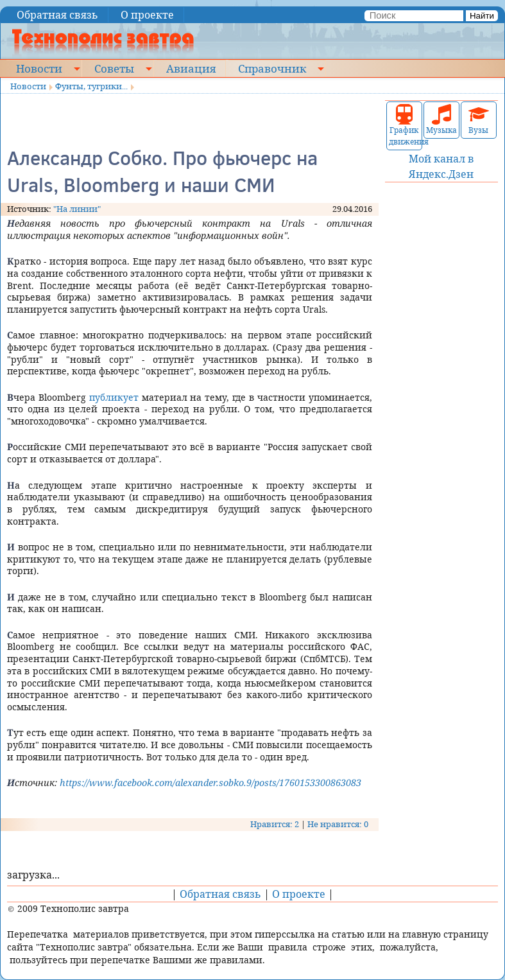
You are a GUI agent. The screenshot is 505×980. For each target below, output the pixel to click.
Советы (114, 68)
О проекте (147, 15)
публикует (114, 397)
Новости (39, 68)
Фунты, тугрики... (91, 86)
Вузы (479, 120)
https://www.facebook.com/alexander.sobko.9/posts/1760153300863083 (210, 783)
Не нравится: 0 (338, 824)
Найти (482, 16)
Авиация (191, 68)
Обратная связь (57, 15)
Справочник (272, 68)
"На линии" (77, 209)
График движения (404, 126)
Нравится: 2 (275, 824)
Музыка (441, 120)
